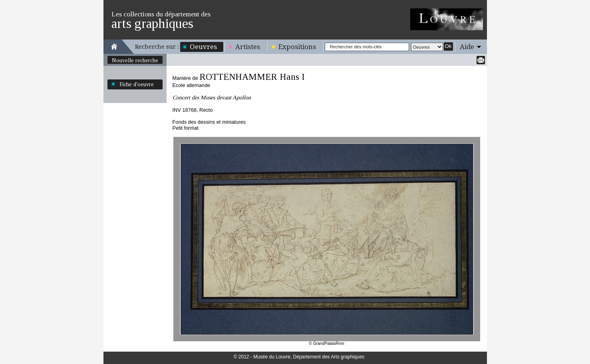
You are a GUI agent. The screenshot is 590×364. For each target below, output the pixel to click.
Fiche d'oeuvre (137, 84)
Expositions (297, 47)
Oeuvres (203, 47)
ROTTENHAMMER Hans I (252, 77)
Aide (467, 47)
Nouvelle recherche (135, 60)
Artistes (248, 47)
